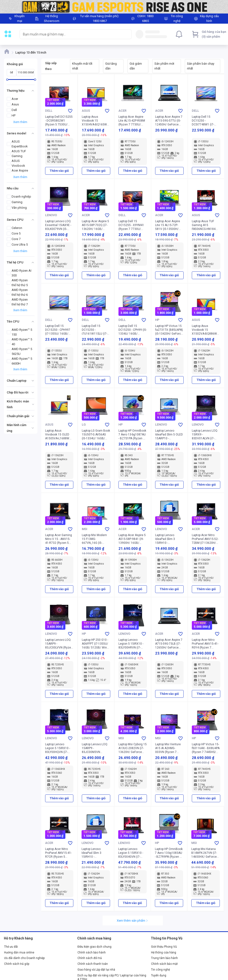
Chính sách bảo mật (164, 964)
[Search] (127, 34)
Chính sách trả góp (17, 964)
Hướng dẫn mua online (19, 952)
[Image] (114, 7)
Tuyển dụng (159, 975)
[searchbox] (71, 34)
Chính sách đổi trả (90, 958)
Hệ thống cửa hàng (164, 952)
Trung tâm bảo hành (164, 958)
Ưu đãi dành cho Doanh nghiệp (24, 958)
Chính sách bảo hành (92, 952)
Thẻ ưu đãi (11, 947)
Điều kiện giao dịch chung (94, 947)
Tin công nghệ (160, 970)
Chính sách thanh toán (93, 964)
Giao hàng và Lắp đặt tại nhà (96, 970)
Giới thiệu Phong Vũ (164, 947)
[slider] (7, 79)
